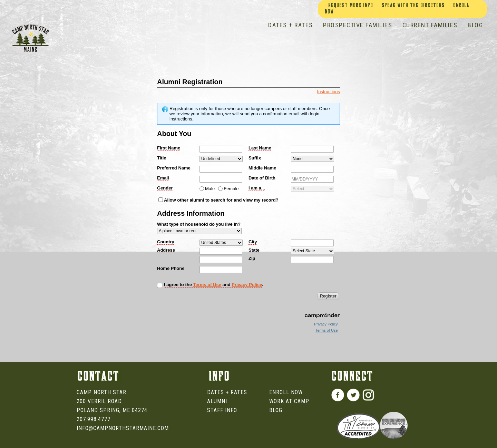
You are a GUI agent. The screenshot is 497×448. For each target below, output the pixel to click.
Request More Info (351, 6)
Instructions (329, 92)
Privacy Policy (247, 285)
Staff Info (222, 410)
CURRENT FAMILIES (430, 25)
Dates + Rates (227, 392)
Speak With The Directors (413, 6)
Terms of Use (207, 285)
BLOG (475, 25)
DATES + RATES (291, 25)
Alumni (217, 401)
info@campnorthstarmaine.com (123, 428)
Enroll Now (286, 392)
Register (328, 296)
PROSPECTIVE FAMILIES (358, 25)
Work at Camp (289, 401)
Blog (276, 410)
